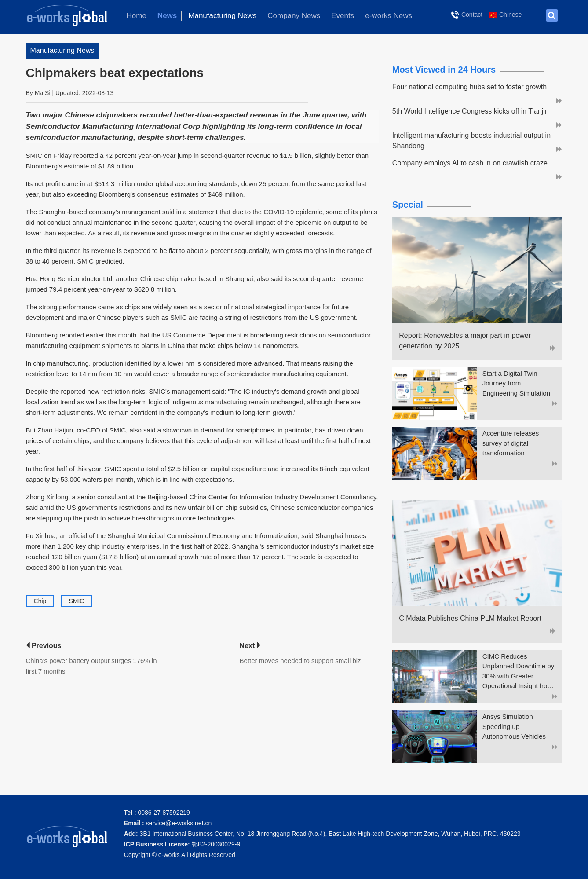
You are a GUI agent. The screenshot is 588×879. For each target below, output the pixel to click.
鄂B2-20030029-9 (182, 844)
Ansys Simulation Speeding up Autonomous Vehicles (514, 726)
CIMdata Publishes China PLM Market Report (470, 618)
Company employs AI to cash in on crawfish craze (470, 163)
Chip (40, 601)
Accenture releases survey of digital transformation (511, 443)
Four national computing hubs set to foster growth (469, 87)
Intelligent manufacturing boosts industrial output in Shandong (471, 141)
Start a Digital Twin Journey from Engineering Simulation (516, 383)
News (167, 16)
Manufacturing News (222, 16)
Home (137, 16)
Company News (294, 16)
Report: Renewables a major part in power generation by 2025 (465, 341)
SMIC (76, 601)
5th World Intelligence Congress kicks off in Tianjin (471, 111)
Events (343, 16)
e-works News (389, 16)
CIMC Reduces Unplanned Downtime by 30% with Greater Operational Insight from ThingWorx (518, 672)
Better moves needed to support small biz (300, 661)
